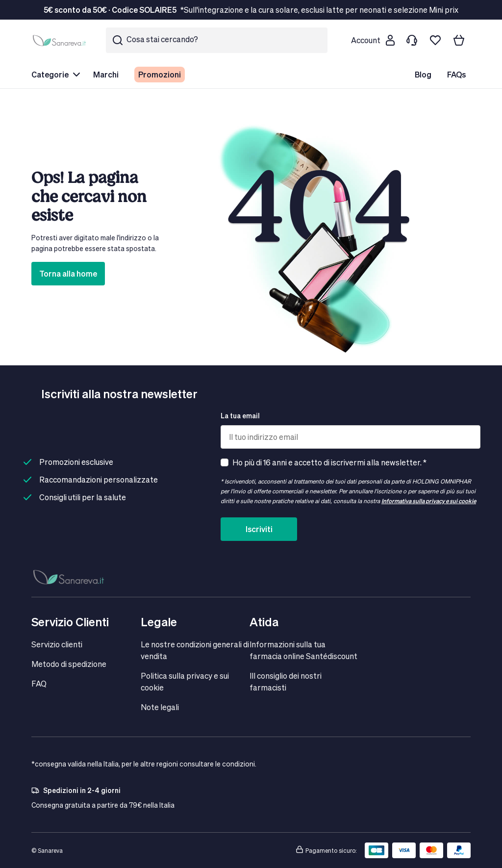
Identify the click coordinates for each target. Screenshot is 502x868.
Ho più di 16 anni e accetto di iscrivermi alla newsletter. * (329, 462)
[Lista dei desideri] (435, 40)
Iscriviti (259, 529)
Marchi (106, 74)
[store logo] (61, 40)
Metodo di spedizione (69, 664)
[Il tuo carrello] (459, 40)
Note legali (160, 707)
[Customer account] (373, 40)
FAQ (39, 683)
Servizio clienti (57, 644)
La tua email (240, 416)
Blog (423, 74)
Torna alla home (68, 273)
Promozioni (160, 74)
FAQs (456, 74)
